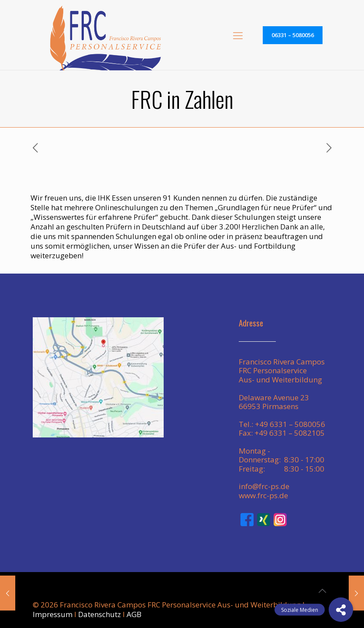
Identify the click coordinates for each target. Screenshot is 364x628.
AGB (134, 614)
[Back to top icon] (322, 591)
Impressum (53, 614)
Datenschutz (100, 614)
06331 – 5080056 (293, 35)
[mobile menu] (238, 35)
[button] (341, 610)
